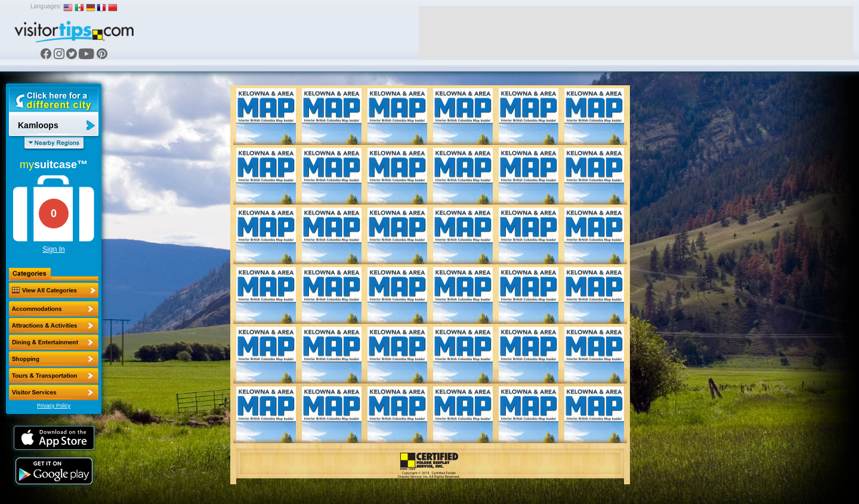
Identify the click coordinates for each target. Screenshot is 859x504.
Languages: (46, 6)
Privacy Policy (54, 406)
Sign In (53, 249)
